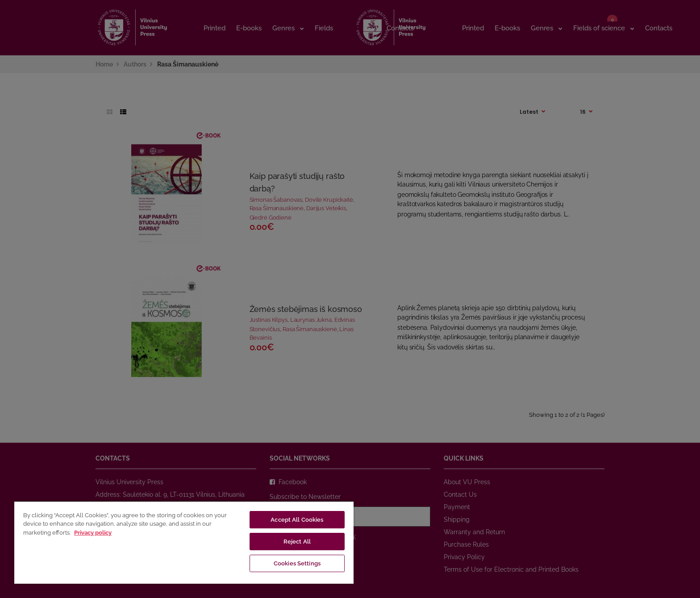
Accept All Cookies (297, 520)
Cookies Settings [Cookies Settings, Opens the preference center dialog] (297, 563)
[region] (184, 542)
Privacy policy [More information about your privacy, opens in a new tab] (93, 533)
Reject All (297, 542)
